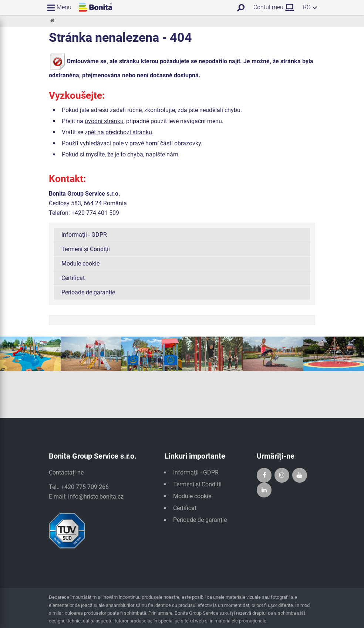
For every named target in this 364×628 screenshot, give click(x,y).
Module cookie (80, 264)
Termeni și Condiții (86, 249)
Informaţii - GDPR (84, 235)
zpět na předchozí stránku (118, 132)
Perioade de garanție (88, 292)
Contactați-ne (66, 472)
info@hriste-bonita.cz (96, 497)
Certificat (73, 278)
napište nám (162, 154)
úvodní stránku (104, 121)
